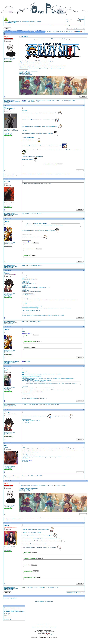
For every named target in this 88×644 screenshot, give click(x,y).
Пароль (68, 21)
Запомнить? (81, 19)
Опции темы (48, 31)
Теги (5, 596)
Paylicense (52, 635)
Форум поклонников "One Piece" (15, 21)
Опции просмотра (68, 31)
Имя (67, 19)
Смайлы (6, 615)
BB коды (6, 614)
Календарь (68, 25)
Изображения (31, 25)
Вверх (55, 627)
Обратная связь (36, 627)
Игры (80, 25)
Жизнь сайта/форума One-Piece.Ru (29, 21)
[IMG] (5, 616)
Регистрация (12, 25)
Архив (51, 627)
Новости (39, 21)
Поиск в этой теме (57, 31)
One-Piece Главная (44, 627)
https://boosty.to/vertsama (27, 74)
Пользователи (51, 25)
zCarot (46, 632)
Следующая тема (48, 601)
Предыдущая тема (40, 601)
